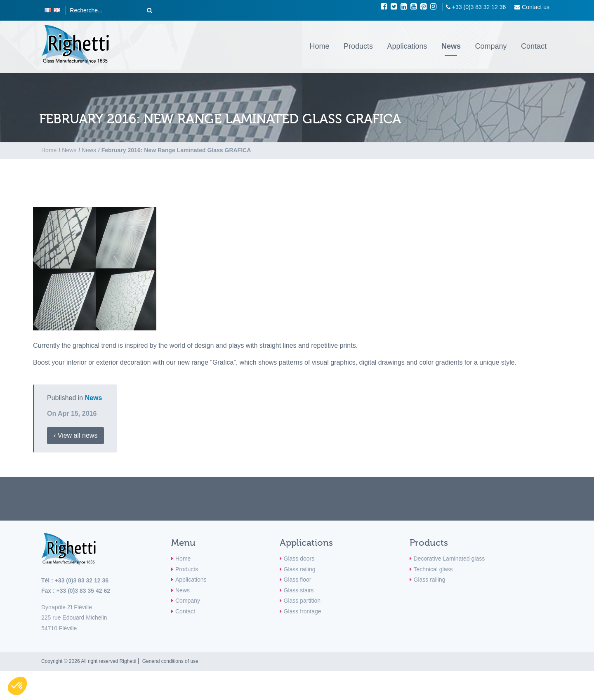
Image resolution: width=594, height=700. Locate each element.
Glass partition (302, 601)
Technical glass (433, 569)
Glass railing (300, 569)
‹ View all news (75, 435)
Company (491, 46)
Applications (407, 46)
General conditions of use (170, 661)
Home (319, 46)
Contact (534, 46)
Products (358, 46)
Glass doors (299, 559)
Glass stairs (299, 590)
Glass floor (298, 580)
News (451, 46)
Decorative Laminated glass (449, 559)
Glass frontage (303, 611)
